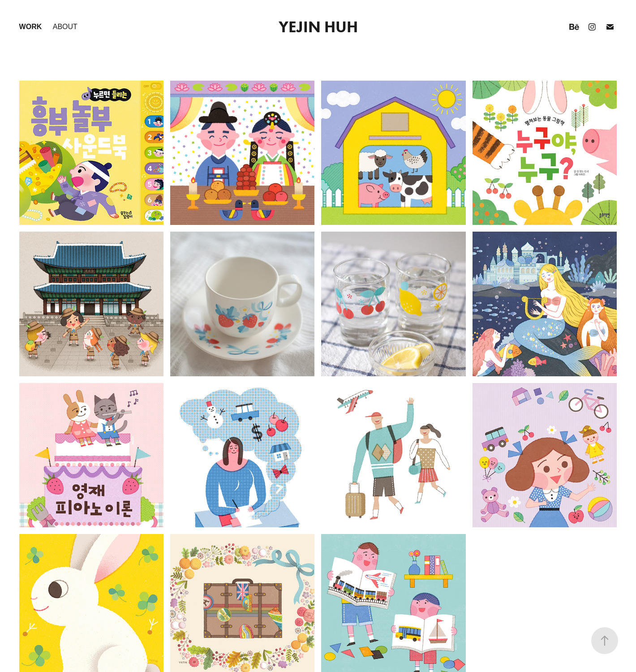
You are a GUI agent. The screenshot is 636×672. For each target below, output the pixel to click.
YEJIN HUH (318, 27)
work (31, 27)
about (65, 27)
